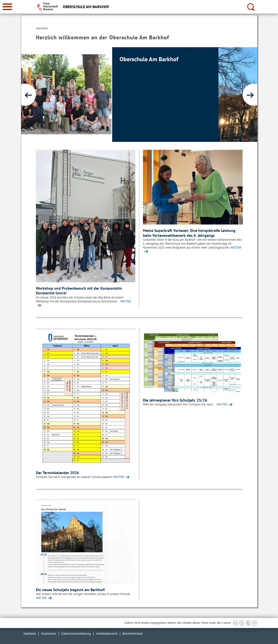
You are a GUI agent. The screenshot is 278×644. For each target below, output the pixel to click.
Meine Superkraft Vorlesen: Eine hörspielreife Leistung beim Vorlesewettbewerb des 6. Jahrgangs (189, 233)
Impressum (49, 634)
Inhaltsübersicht (107, 634)
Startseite (30, 634)
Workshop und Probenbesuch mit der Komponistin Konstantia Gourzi (79, 291)
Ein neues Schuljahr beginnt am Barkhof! (70, 590)
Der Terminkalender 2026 (57, 473)
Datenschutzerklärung (76, 634)
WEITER (119, 477)
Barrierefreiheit (133, 634)
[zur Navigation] (7, 7)
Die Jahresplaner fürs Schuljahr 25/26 (175, 400)
